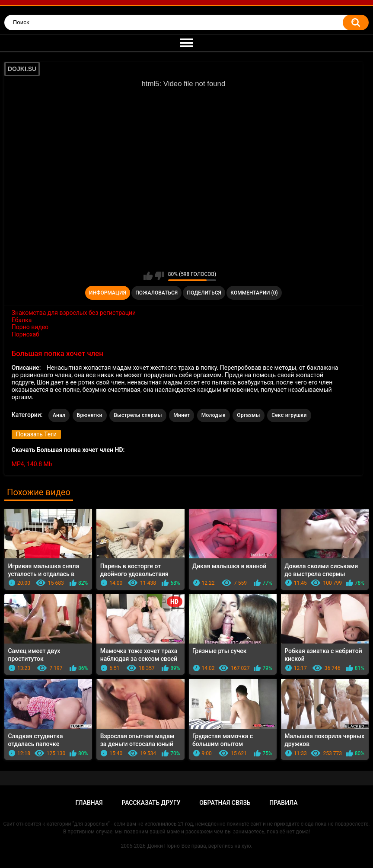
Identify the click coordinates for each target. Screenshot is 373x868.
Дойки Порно (164, 846)
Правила (283, 803)
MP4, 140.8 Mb (32, 464)
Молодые (214, 415)
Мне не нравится (159, 276)
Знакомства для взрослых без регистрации (74, 313)
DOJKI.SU (22, 69)
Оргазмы (248, 415)
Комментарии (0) (254, 293)
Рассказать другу (151, 803)
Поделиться (204, 293)
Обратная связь (225, 803)
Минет (182, 415)
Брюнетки (90, 415)
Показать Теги (36, 434)
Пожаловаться (156, 293)
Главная (89, 803)
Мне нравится (148, 276)
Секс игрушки (289, 415)
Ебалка (22, 320)
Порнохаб (26, 334)
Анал (59, 415)
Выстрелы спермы (138, 415)
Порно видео (30, 327)
